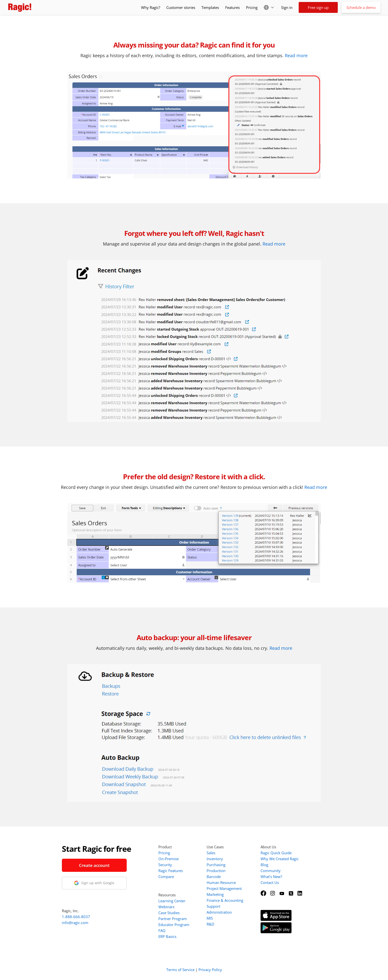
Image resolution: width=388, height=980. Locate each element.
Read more (296, 55)
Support (213, 906)
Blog (264, 865)
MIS (210, 918)
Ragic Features (171, 871)
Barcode (214, 877)
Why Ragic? (151, 7)
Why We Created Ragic (280, 859)
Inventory (215, 859)
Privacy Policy (210, 970)
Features (232, 7)
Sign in (287, 7)
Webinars (166, 907)
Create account (94, 865)
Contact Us (270, 882)
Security (165, 865)
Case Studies (169, 913)
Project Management (224, 888)
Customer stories (181, 7)
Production (216, 871)
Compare (166, 877)
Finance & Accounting (225, 900)
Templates (210, 7)
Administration (219, 912)
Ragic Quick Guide (276, 853)
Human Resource (221, 882)
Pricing (252, 7)
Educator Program (174, 925)
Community (271, 871)
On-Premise (169, 859)
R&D (210, 924)
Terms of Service (180, 970)
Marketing (215, 894)
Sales (211, 853)
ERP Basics (167, 936)
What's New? (271, 877)
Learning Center (172, 901)
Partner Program (173, 919)
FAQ (162, 930)
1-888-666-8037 (76, 917)
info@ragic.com (75, 923)
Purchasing (216, 865)
